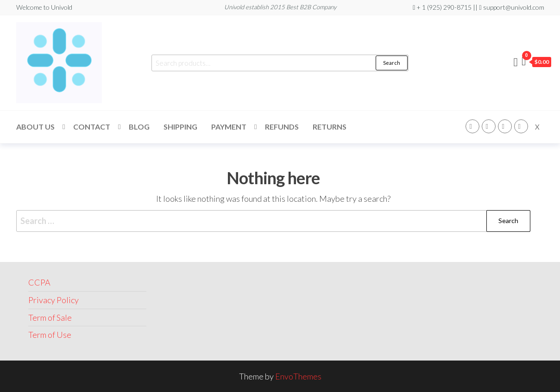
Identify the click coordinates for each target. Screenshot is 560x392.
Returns (330, 127)
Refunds (282, 127)
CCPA (39, 282)
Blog (139, 127)
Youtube (521, 126)
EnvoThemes (298, 376)
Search (392, 63)
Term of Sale (50, 317)
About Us (35, 127)
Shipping (180, 127)
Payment (229, 127)
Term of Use (50, 335)
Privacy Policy (53, 300)
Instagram (489, 126)
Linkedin (505, 126)
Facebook (472, 126)
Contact (92, 127)
